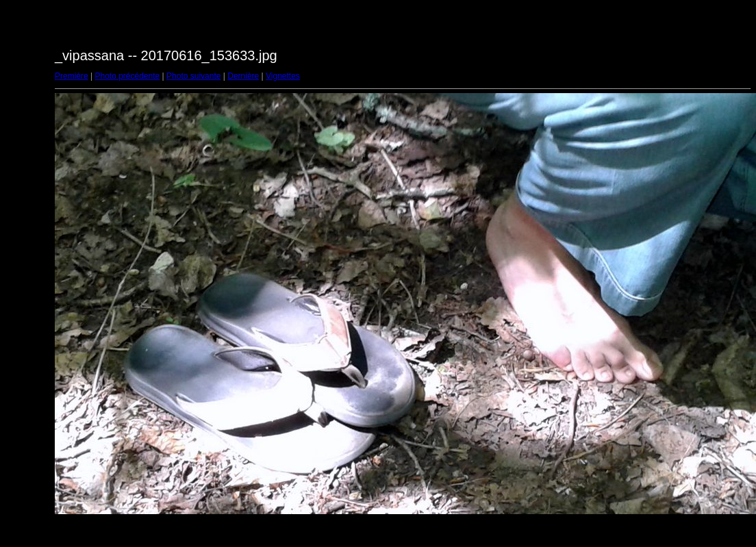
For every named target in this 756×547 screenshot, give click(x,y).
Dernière (243, 76)
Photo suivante (193, 76)
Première (72, 76)
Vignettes (283, 76)
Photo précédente (127, 76)
